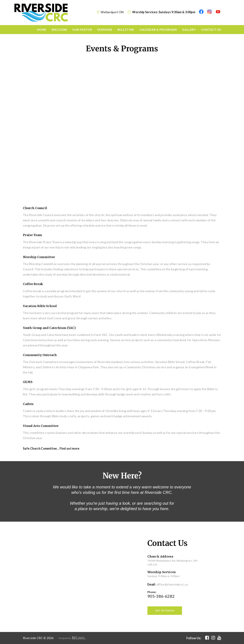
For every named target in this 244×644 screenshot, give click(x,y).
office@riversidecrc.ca (172, 584)
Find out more (70, 448)
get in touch (165, 611)
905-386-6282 (161, 596)
